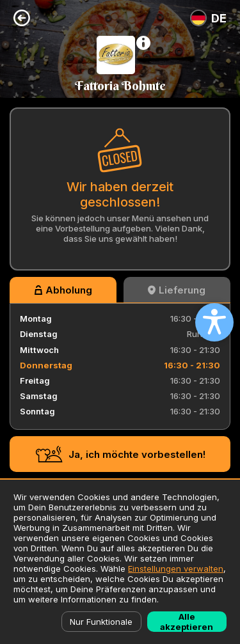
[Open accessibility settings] (214, 322)
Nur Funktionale (101, 622)
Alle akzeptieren (187, 622)
